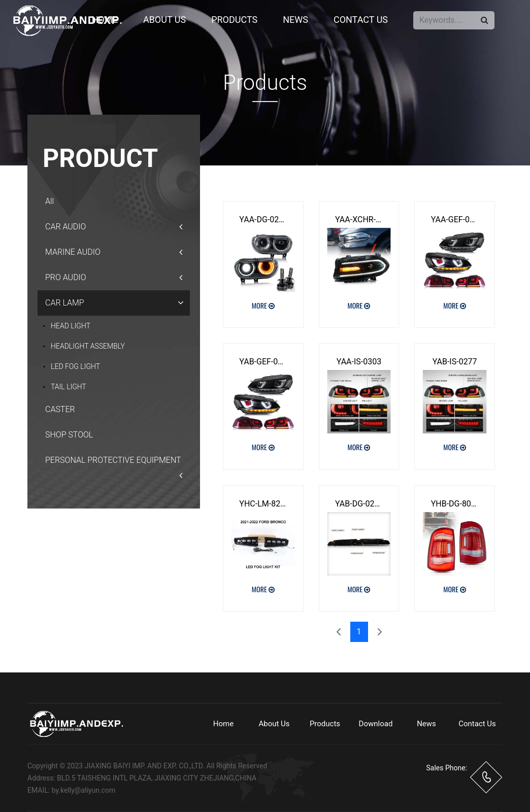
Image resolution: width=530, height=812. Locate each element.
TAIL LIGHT (69, 387)
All (49, 201)
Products (234, 20)
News (295, 20)
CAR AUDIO (114, 227)
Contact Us (361, 20)
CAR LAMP (117, 303)
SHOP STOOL (69, 435)
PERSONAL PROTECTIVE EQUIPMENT (114, 464)
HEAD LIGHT (71, 326)
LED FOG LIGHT (75, 366)
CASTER (60, 409)
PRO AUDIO (114, 278)
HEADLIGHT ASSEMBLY (88, 346)
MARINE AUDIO (114, 252)
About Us (164, 20)
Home (105, 20)
